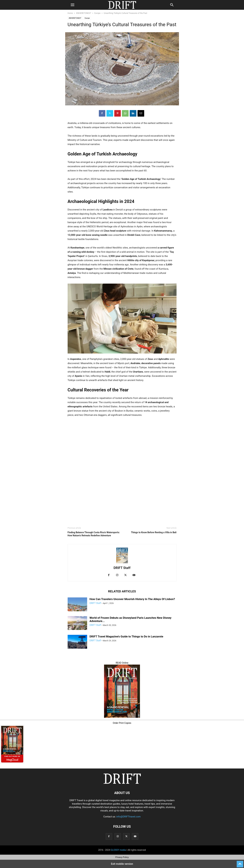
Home (70, 13)
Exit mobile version (122, 864)
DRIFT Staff (122, 568)
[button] (73, 5)
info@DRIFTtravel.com (128, 817)
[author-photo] (122, 563)
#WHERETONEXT (84, 13)
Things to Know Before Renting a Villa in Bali (154, 532)
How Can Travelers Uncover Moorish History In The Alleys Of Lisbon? (132, 599)
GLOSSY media (118, 850)
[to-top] (240, 863)
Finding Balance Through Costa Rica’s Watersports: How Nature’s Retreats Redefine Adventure (94, 534)
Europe (97, 13)
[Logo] (122, 783)
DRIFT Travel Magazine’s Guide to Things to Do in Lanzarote (126, 636)
